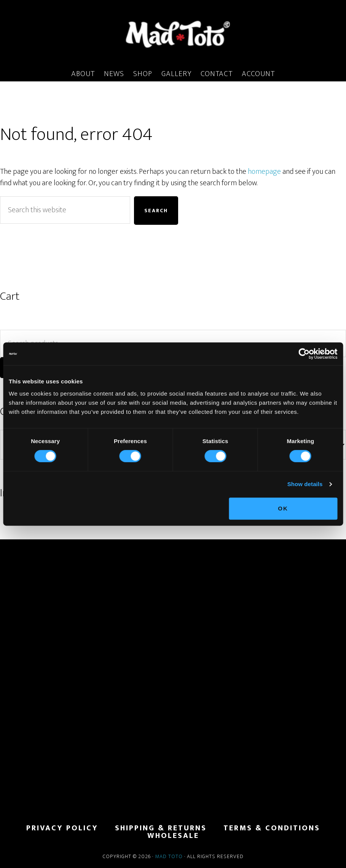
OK (283, 508)
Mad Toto (169, 856)
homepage (264, 172)
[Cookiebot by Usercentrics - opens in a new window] (304, 354)
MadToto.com (173, 34)
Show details (305, 484)
